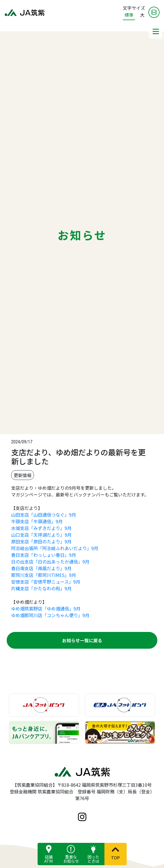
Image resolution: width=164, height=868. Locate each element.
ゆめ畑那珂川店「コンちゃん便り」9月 (50, 615)
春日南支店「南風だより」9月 (41, 568)
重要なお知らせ (71, 859)
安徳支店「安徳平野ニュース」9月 (46, 582)
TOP (115, 857)
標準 (129, 15)
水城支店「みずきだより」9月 (41, 528)
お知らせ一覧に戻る (82, 640)
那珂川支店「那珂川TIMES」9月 (44, 575)
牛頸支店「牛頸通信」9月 (37, 521)
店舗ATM (49, 859)
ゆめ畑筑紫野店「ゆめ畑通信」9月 (46, 608)
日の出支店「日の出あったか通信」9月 (50, 562)
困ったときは (93, 859)
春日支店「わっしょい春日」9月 (44, 555)
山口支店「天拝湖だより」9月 (41, 535)
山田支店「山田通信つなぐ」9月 (44, 515)
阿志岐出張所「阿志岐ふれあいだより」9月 (55, 548)
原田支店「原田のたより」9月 (41, 541)
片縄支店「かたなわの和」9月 (41, 588)
